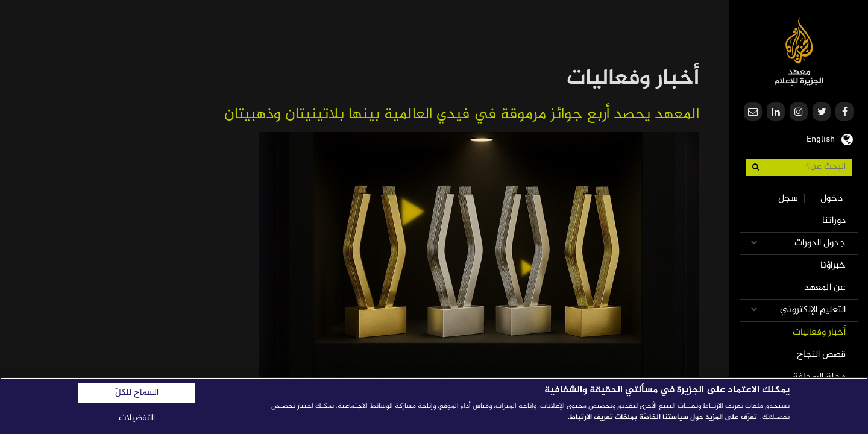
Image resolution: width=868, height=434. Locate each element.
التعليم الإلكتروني (813, 310)
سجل (788, 199)
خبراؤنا (833, 266)
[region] (434, 406)
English (821, 138)
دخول (832, 199)
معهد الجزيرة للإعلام (799, 52)
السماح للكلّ (137, 393)
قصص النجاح (821, 355)
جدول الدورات (820, 243)
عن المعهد (825, 288)
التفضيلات (137, 418)
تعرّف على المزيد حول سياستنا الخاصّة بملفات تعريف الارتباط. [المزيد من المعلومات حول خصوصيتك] (662, 417)
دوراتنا (834, 221)
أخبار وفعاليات (819, 332)
